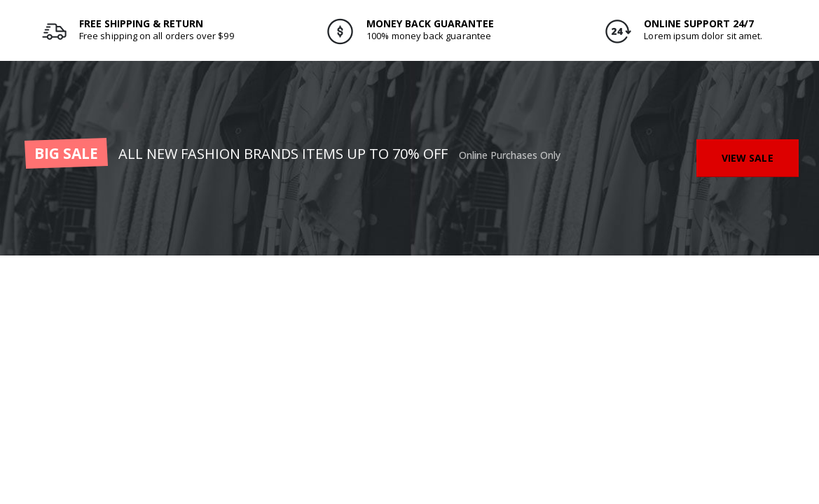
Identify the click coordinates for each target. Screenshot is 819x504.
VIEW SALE (748, 158)
